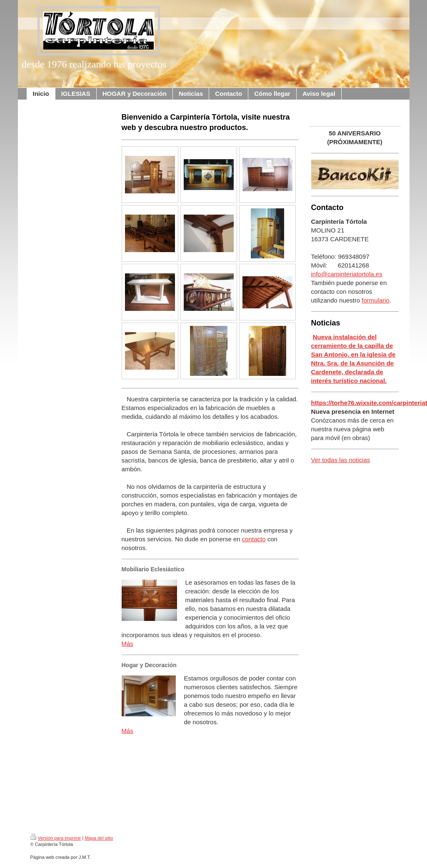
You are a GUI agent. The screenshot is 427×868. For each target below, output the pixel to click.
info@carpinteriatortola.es (347, 274)
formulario (376, 300)
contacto (254, 539)
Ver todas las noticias (341, 460)
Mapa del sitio (99, 838)
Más (127, 644)
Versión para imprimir (56, 838)
